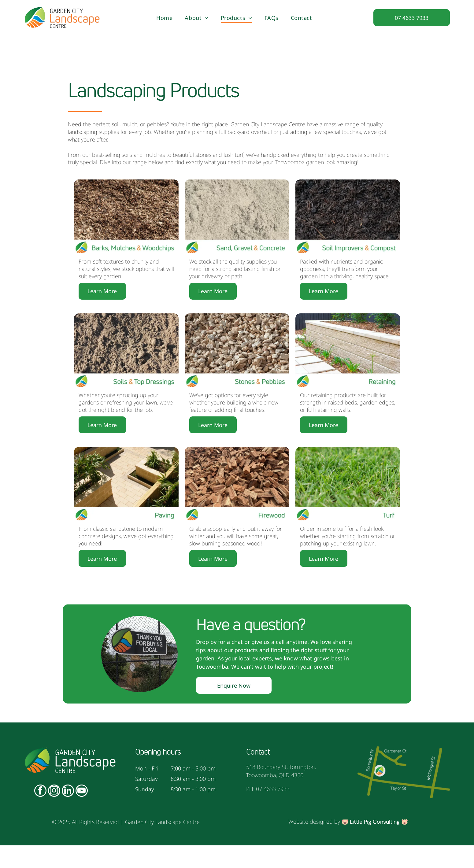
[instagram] (54, 814)
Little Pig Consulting (375, 844)
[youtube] (82, 814)
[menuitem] (164, 18)
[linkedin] (68, 814)
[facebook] (40, 814)
